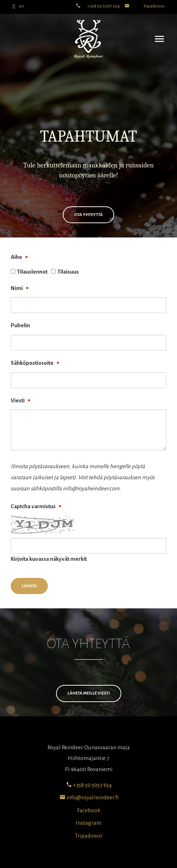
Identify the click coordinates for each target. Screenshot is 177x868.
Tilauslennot (32, 272)
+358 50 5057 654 (103, 6)
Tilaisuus (68, 272)
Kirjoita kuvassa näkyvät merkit (49, 559)
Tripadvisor (154, 6)
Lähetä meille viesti (89, 693)
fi (14, 6)
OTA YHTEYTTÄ (88, 215)
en (21, 6)
